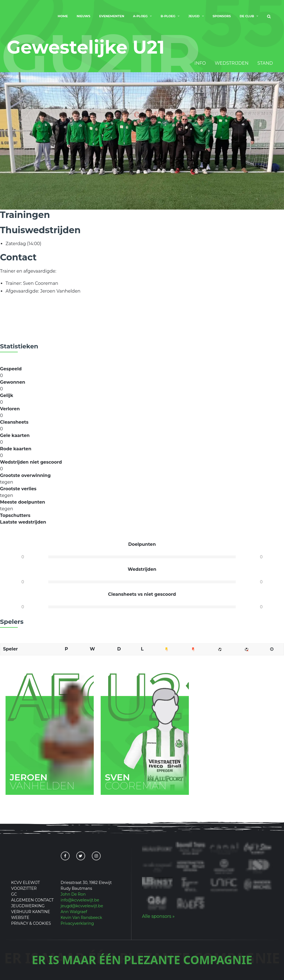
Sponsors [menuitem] (222, 16)
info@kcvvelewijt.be (80, 900)
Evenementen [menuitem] (111, 16)
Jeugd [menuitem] (194, 16)
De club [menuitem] (247, 16)
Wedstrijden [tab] (232, 63)
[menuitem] (269, 17)
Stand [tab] (265, 63)
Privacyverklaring (77, 923)
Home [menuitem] (63, 16)
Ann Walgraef (74, 912)
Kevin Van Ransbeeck (82, 918)
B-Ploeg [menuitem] (168, 16)
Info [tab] (200, 63)
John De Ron (73, 894)
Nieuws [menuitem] (84, 16)
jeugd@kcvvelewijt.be (82, 906)
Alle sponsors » (158, 916)
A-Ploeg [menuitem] (140, 16)
